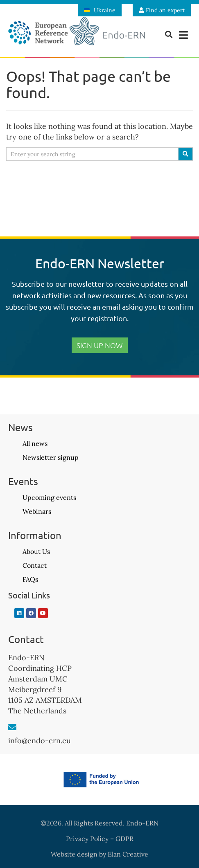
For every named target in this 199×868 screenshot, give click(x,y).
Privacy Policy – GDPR (100, 839)
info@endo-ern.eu (40, 741)
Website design (74, 854)
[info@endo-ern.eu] (12, 727)
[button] (184, 35)
